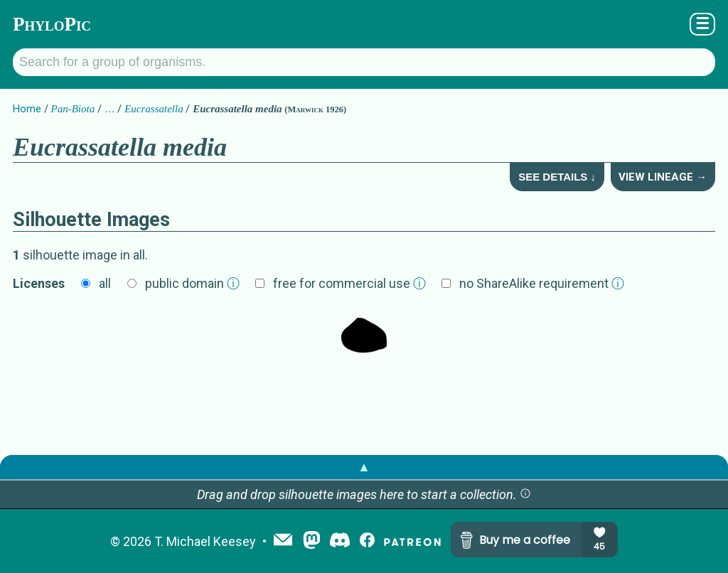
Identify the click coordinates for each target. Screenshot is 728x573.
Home (27, 109)
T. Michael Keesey (205, 541)
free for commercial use (349, 283)
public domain (192, 283)
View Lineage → (663, 177)
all (105, 283)
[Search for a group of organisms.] (364, 62)
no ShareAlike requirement (542, 283)
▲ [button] (364, 467)
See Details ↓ (557, 177)
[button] (525, 494)
